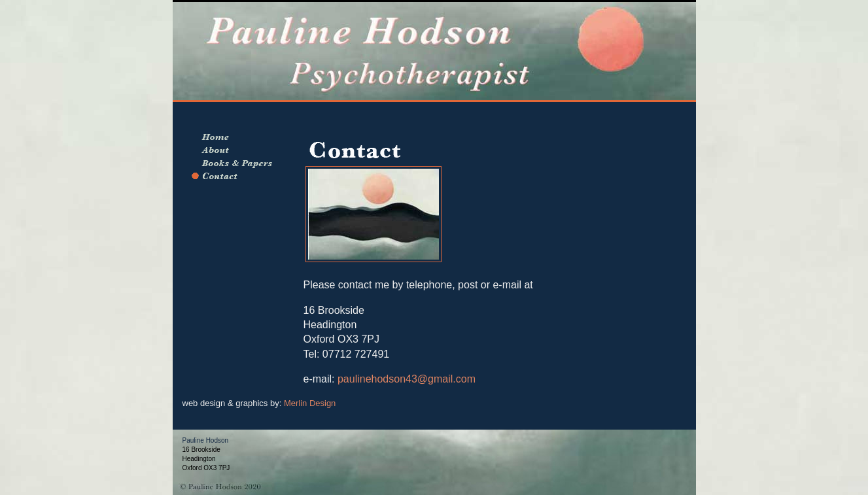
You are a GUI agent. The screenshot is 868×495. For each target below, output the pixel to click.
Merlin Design (310, 403)
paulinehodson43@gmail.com (405, 379)
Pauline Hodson (206, 440)
